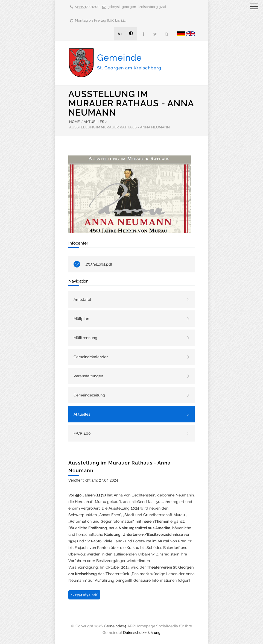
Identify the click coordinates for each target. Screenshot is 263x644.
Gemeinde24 (115, 626)
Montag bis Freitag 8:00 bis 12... (101, 20)
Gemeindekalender (91, 357)
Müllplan (81, 319)
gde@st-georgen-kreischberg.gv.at (137, 7)
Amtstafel (82, 299)
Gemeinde (129, 61)
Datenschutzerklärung (142, 633)
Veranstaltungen (88, 376)
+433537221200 (87, 7)
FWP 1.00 (82, 433)
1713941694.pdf (99, 264)
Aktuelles (82, 414)
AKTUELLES (94, 122)
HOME (74, 122)
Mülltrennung (85, 338)
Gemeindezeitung (89, 395)
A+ (120, 34)
